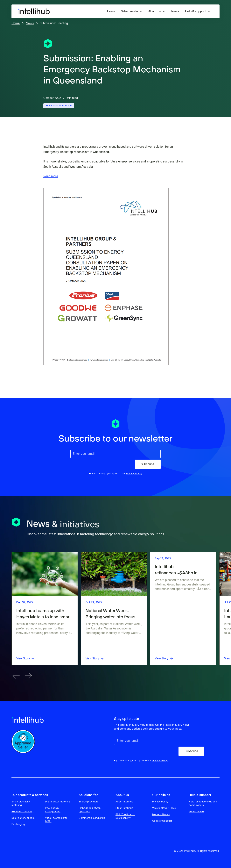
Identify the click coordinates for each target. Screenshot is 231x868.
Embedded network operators (90, 810)
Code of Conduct (162, 821)
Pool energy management (53, 810)
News (175, 11)
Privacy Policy (160, 802)
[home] (34, 11)
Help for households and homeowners (203, 803)
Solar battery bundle (23, 818)
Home (111, 11)
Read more (51, 176)
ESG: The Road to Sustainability (125, 816)
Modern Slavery (161, 814)
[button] (132, 11)
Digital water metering (58, 802)
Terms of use (196, 812)
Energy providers (89, 802)
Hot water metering (22, 812)
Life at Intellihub (124, 808)
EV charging (18, 824)
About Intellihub (124, 802)
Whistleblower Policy (164, 808)
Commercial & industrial (92, 818)
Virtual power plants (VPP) (56, 820)
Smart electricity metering (21, 803)
